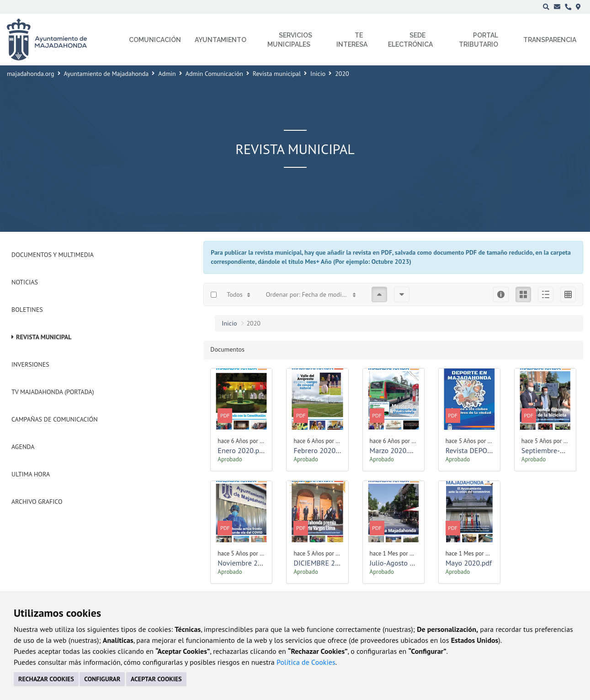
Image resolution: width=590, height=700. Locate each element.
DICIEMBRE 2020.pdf (326, 563)
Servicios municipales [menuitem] (290, 40)
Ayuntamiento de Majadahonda (106, 74)
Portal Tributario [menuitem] (478, 40)
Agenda (23, 447)
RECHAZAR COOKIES (46, 679)
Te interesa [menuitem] (352, 40)
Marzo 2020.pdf (394, 450)
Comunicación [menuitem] (155, 40)
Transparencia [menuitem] (550, 40)
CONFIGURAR (102, 679)
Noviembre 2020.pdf (249, 563)
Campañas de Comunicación (55, 419)
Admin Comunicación (214, 74)
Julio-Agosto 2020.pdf (404, 563)
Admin (167, 74)
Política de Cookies (306, 662)
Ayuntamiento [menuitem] (221, 40)
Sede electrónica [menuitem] (410, 40)
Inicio (318, 74)
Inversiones (30, 364)
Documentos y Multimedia (53, 255)
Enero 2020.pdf (241, 450)
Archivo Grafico (37, 502)
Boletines (27, 310)
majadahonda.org (31, 74)
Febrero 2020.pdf (320, 450)
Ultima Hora (31, 474)
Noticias (25, 282)
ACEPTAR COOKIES (156, 679)
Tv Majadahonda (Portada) (53, 392)
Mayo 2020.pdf (469, 563)
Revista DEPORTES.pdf (480, 450)
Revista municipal (277, 74)
